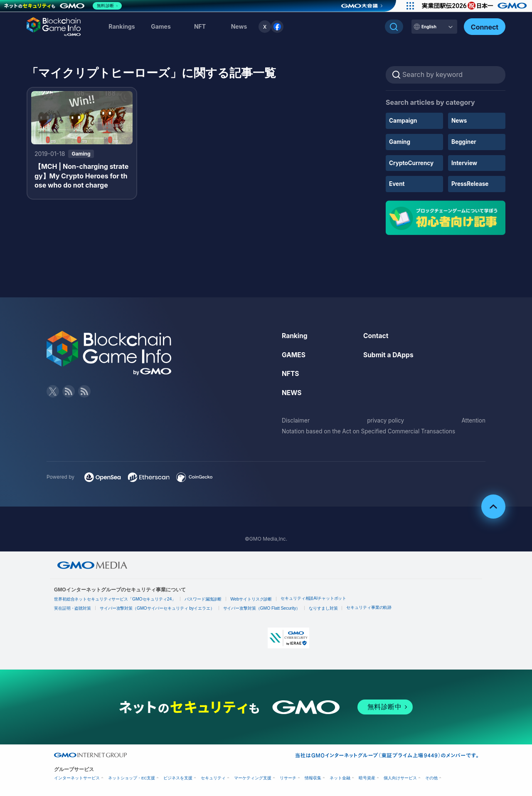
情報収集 (313, 777)
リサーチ (288, 777)
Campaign (404, 120)
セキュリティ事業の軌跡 (370, 606)
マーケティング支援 (253, 777)
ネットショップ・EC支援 (132, 777)
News (459, 120)
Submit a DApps (389, 354)
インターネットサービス (77, 777)
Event (397, 183)
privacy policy (386, 419)
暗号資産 (367, 777)
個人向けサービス (400, 777)
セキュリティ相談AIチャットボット (315, 597)
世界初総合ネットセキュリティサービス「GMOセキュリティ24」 (115, 598)
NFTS (291, 373)
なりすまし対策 (324, 607)
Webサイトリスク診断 (252, 598)
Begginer (464, 142)
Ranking (295, 335)
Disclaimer (296, 419)
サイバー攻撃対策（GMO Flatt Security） (262, 607)
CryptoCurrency (412, 162)
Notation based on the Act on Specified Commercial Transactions (371, 430)
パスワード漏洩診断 (204, 598)
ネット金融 (340, 777)
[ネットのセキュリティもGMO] (64, 6)
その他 (431, 777)
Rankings (122, 26)
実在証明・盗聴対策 (73, 607)
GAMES (294, 354)
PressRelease (470, 183)
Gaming (400, 142)
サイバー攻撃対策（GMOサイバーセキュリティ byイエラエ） (158, 607)
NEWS (292, 392)
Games (161, 26)
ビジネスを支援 (178, 777)
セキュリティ (213, 777)
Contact (376, 335)
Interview (465, 162)
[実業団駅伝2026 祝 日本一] (474, 6)
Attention (473, 419)
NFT (200, 26)
